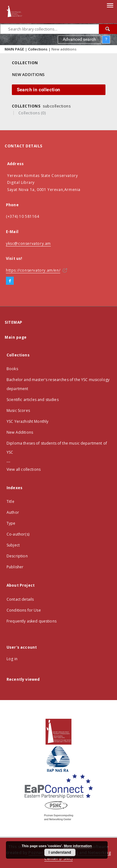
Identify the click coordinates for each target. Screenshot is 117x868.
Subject (13, 545)
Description (17, 556)
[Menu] (110, 5)
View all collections (24, 469)
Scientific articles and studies (33, 400)
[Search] (108, 29)
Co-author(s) (18, 534)
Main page (16, 337)
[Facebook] (10, 281)
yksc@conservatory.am (28, 243)
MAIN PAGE (14, 49)
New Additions (20, 432)
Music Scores (18, 410)
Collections (38, 49)
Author (13, 512)
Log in (12, 659)
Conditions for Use (24, 610)
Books (12, 369)
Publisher (15, 567)
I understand (60, 852)
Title (10, 501)
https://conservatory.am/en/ (33, 270)
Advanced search (79, 39)
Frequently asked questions (32, 621)
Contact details (20, 599)
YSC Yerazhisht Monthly (27, 421)
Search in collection (39, 90)
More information (78, 846)
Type (11, 523)
